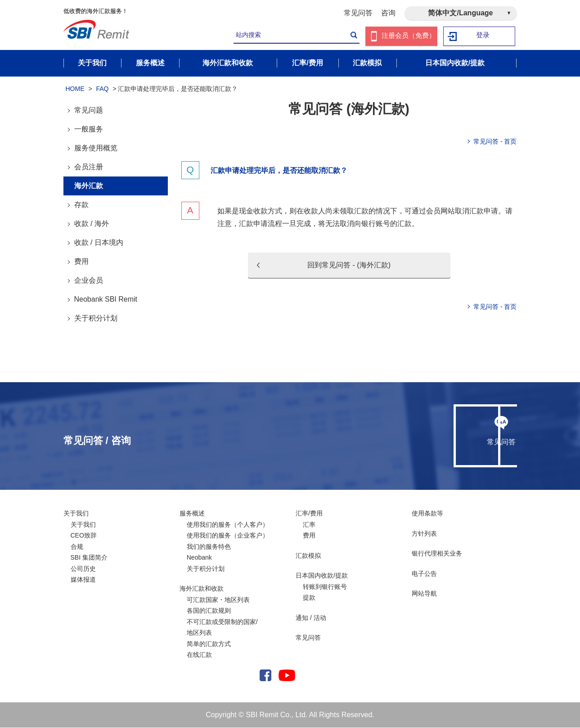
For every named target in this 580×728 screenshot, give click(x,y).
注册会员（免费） (409, 36)
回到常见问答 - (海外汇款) (349, 265)
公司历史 (83, 569)
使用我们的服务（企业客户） (228, 536)
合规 (77, 547)
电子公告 (424, 574)
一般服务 (89, 129)
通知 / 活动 (311, 618)
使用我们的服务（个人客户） (228, 525)
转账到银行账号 (325, 587)
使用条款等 (427, 514)
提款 (309, 598)
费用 (81, 262)
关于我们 (76, 514)
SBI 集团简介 (89, 558)
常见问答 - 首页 (495, 142)
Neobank (199, 558)
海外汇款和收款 (202, 589)
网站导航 (424, 594)
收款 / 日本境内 (99, 243)
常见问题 (89, 111)
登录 (483, 36)
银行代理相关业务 (437, 554)
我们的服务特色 (209, 547)
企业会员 (89, 281)
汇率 (309, 525)
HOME (75, 89)
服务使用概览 (96, 148)
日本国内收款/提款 (322, 576)
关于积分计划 (96, 319)
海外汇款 (89, 186)
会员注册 (89, 167)
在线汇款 (199, 655)
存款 (81, 205)
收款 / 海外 (92, 224)
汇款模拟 (308, 556)
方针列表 (424, 534)
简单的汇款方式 (209, 644)
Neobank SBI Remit (106, 300)
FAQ (102, 89)
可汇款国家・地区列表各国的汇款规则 (218, 606)
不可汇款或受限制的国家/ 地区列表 (222, 628)
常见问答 (358, 13)
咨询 (388, 13)
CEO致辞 (84, 536)
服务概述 (192, 514)
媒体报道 (83, 580)
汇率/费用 (309, 514)
